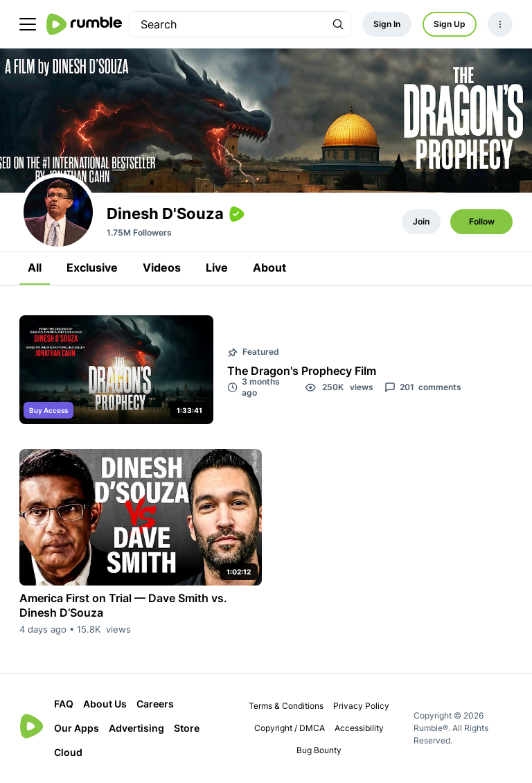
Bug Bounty (319, 750)
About (269, 267)
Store (187, 728)
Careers (155, 704)
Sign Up (450, 24)
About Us (105, 704)
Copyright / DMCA (290, 728)
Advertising (136, 728)
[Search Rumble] (338, 24)
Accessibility (359, 728)
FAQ (64, 704)
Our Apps (77, 728)
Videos (162, 267)
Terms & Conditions (286, 706)
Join (421, 221)
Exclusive (92, 267)
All (35, 267)
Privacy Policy (361, 706)
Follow (482, 221)
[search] (228, 24)
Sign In (387, 24)
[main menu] (28, 24)
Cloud (68, 752)
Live (217, 267)
